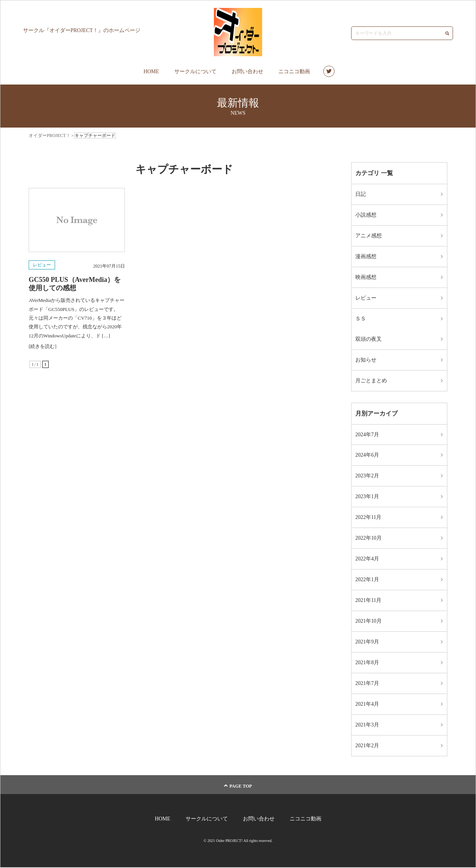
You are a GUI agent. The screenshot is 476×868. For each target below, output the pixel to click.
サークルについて (195, 72)
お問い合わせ (247, 72)
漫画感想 (366, 256)
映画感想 (366, 277)
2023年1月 (367, 497)
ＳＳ (361, 319)
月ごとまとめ (371, 381)
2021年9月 (367, 642)
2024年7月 (367, 435)
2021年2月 (367, 746)
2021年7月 (367, 684)
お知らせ (366, 360)
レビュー (42, 265)
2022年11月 (368, 518)
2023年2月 (367, 476)
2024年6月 (367, 455)
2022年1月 (367, 580)
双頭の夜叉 (369, 339)
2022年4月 (367, 559)
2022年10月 (369, 538)
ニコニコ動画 (294, 72)
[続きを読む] (43, 346)
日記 (361, 194)
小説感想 (366, 215)
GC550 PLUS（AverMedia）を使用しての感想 (75, 284)
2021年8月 (367, 663)
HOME (151, 72)
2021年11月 (368, 601)
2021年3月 (367, 725)
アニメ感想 (369, 236)
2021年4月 (367, 704)
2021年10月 (369, 621)
